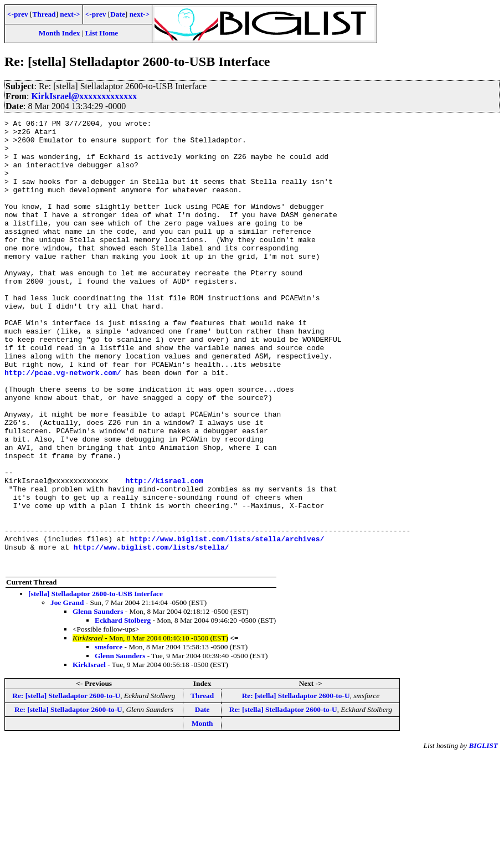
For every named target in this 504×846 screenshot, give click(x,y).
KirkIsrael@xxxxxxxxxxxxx (84, 96)
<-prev (18, 14)
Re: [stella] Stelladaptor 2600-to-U (66, 785)
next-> (70, 14)
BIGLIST (483, 835)
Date (118, 14)
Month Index (59, 33)
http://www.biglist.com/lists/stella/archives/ (227, 623)
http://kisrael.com (164, 553)
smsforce (109, 737)
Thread (44, 14)
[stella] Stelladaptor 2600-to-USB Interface (96, 683)
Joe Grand (67, 692)
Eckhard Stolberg (123, 710)
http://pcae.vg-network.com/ (63, 424)
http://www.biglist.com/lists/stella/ (151, 633)
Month (202, 813)
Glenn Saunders (98, 701)
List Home (102, 33)
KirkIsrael (89, 754)
